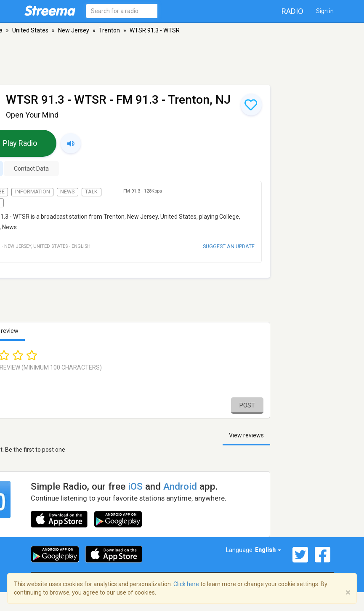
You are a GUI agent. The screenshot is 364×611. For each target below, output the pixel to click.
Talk (91, 192)
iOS (135, 486)
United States (30, 30)
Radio (292, 11)
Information (33, 192)
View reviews (246, 435)
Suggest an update (229, 246)
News (67, 192)
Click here (186, 584)
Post (247, 405)
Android (180, 486)
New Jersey (74, 30)
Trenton (109, 30)
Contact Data (31, 169)
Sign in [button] (325, 11)
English (268, 550)
